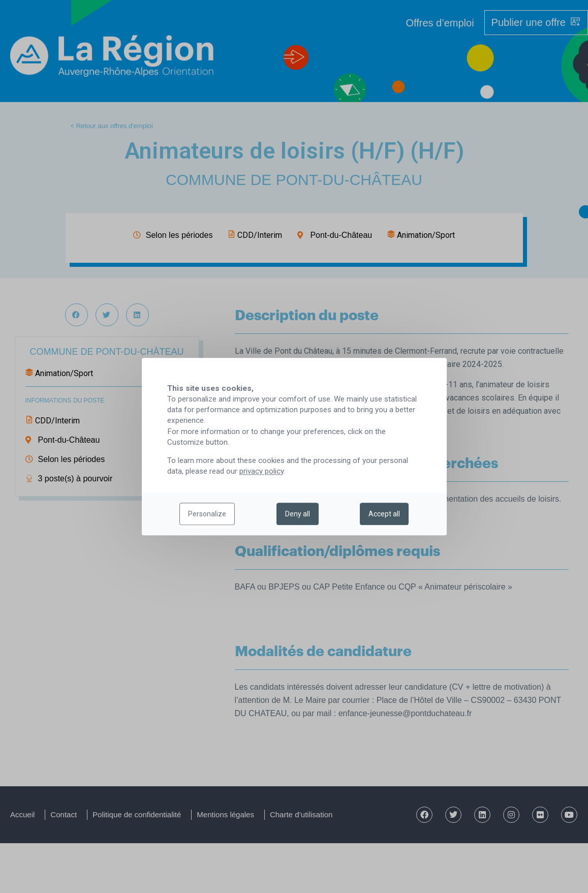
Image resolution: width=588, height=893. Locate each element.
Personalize (207, 514)
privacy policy (261, 471)
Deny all (298, 514)
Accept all (384, 514)
